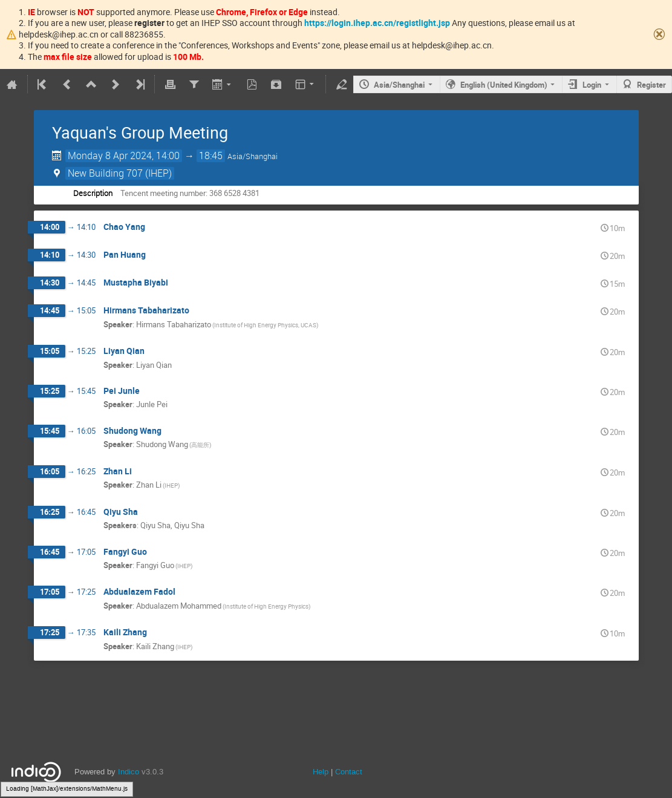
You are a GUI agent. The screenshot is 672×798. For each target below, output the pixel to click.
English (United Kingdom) (504, 85)
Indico (129, 772)
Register (651, 85)
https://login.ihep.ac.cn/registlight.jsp (377, 23)
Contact (349, 772)
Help (321, 772)
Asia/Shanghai (399, 85)
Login (592, 85)
